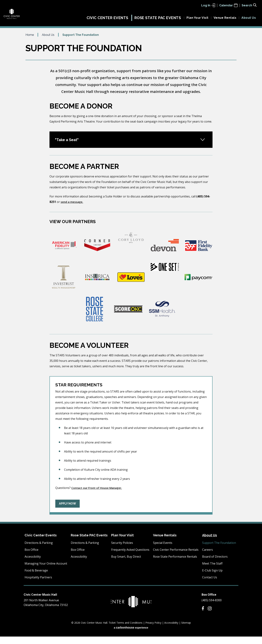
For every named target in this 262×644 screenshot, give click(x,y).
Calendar (228, 5)
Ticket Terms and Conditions (126, 630)
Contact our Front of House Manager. (98, 495)
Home (30, 42)
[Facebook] (203, 616)
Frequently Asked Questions (130, 557)
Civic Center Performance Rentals (176, 557)
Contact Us (210, 585)
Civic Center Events (107, 20)
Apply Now (68, 511)
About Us (249, 20)
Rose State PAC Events (158, 20)
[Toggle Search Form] (249, 5)
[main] (131, 285)
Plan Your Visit (198, 20)
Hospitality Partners (38, 585)
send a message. (72, 209)
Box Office (31, 557)
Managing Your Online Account (46, 571)
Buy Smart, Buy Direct (126, 564)
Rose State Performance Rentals (175, 564)
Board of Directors (215, 564)
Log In (208, 5)
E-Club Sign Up (212, 578)
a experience (131, 635)
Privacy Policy (153, 630)
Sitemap (186, 630)
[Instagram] (210, 616)
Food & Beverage (36, 578)
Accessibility (33, 564)
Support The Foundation (219, 550)
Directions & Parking (39, 550)
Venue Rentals (225, 20)
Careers (208, 557)
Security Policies (122, 550)
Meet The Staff (212, 571)
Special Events (163, 550)
